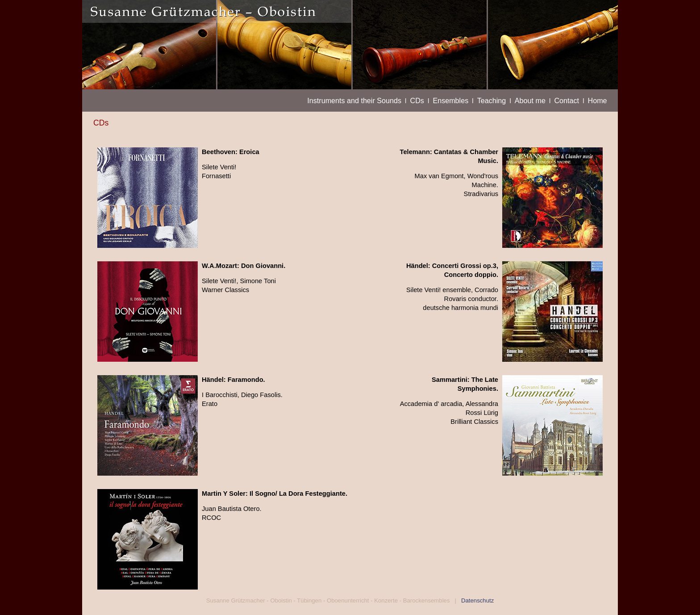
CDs (417, 100)
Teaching (492, 100)
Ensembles (450, 100)
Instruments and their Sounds (354, 100)
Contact (567, 100)
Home (598, 100)
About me (530, 100)
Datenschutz (476, 600)
